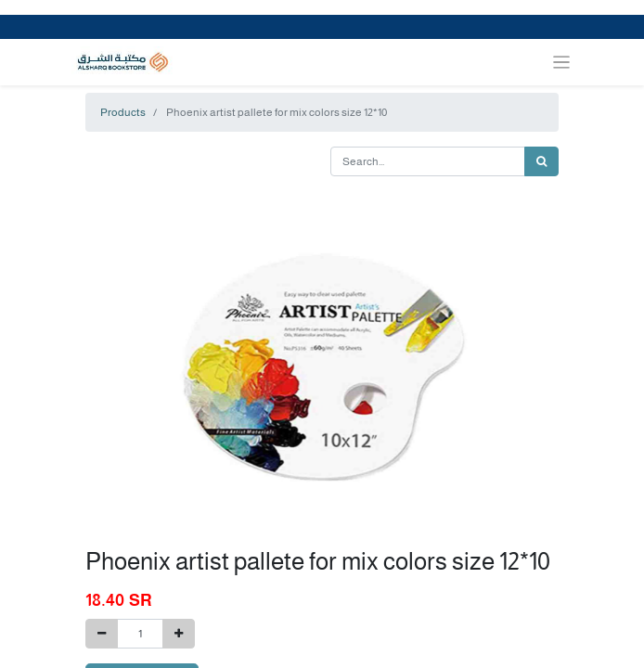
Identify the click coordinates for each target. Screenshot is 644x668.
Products (123, 112)
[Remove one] (102, 634)
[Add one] (179, 634)
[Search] (541, 161)
